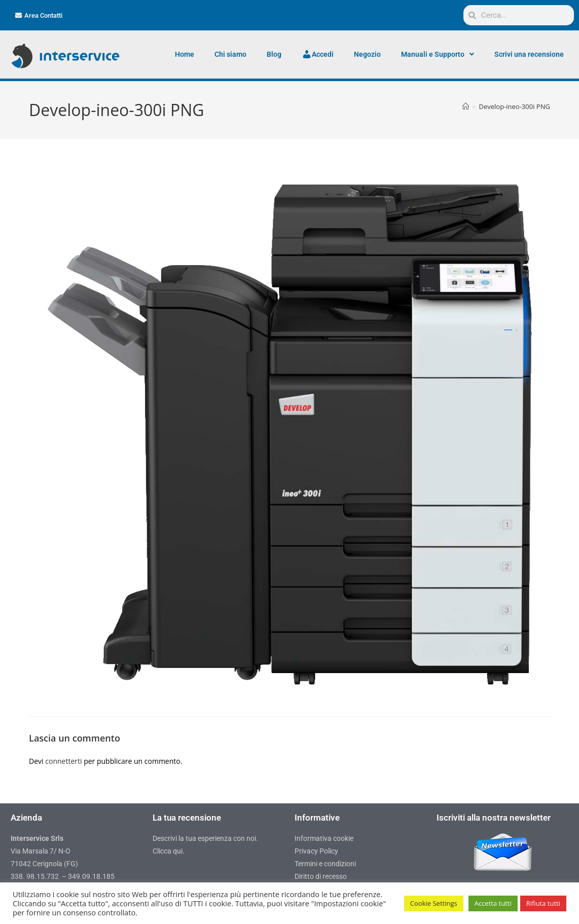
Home (185, 54)
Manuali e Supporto (438, 54)
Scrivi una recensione (529, 54)
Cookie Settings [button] (434, 903)
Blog (274, 54)
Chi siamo (230, 54)
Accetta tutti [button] (493, 903)
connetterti (63, 761)
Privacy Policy (316, 851)
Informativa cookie (324, 838)
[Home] (466, 106)
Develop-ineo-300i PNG (515, 106)
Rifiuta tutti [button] (543, 903)
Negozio (367, 54)
